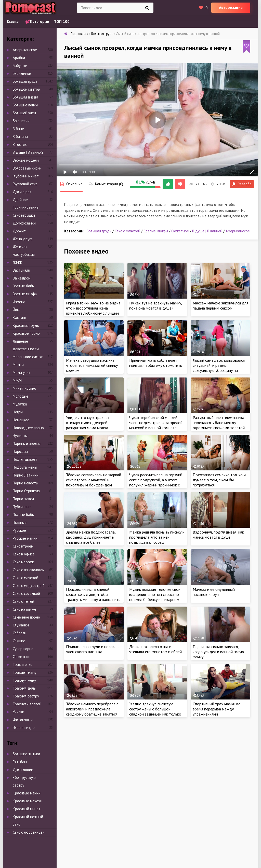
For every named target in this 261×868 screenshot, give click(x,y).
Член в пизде (24, 728)
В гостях (20, 144)
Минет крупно (24, 388)
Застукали (21, 270)
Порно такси (23, 499)
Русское (19, 530)
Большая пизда (25, 97)
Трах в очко (23, 664)
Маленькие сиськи (28, 357)
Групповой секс (25, 184)
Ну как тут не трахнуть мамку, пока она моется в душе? (155, 305)
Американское (238, 231)
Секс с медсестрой (29, 586)
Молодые (21, 396)
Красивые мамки (27, 793)
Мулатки (20, 404)
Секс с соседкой (26, 593)
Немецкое (21, 420)
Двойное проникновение (26, 204)
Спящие (19, 641)
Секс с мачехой (127, 231)
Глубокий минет (26, 176)
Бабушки (20, 66)
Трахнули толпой (27, 704)
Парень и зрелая (27, 444)
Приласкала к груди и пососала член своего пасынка (93, 649)
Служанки (21, 625)
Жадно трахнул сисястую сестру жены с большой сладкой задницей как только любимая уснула (155, 711)
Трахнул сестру (26, 696)
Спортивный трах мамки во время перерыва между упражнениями (217, 709)
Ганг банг (20, 762)
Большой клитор (26, 89)
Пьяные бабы (24, 515)
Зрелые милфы (156, 231)
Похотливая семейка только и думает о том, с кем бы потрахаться (219, 480)
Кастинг (19, 318)
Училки (18, 712)
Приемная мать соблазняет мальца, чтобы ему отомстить (156, 363)
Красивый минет (27, 809)
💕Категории (37, 22)
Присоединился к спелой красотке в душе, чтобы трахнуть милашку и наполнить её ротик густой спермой (93, 597)
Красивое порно (26, 333)
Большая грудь (99, 231)
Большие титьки (26, 754)
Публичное (22, 507)
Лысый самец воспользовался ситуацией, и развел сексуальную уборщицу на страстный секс (219, 368)
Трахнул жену (24, 680)
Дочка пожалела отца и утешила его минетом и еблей (155, 649)
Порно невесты (25, 483)
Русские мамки (25, 538)
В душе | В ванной (207, 231)
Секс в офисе (24, 554)
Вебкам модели (26, 160)
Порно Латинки (26, 475)
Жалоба (242, 184)
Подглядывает (25, 459)
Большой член (24, 113)
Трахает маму (25, 672)
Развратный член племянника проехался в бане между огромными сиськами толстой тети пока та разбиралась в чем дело (219, 428)
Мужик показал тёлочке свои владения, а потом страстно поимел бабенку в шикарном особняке (155, 597)
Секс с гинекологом (29, 570)
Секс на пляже (24, 609)
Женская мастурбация (24, 251)
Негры (18, 412)
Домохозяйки (24, 223)
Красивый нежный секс (28, 821)
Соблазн (19, 633)
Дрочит (19, 231)
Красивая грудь (26, 325)
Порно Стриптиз (26, 491)
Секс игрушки (24, 215)
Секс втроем (23, 546)
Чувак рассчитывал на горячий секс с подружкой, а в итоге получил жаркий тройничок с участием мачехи (156, 482)
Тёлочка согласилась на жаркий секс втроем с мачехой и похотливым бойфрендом (94, 480)
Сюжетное (180, 231)
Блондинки (22, 73)
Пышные (20, 522)
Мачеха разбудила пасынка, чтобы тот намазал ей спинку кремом (92, 365)
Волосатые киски (27, 168)
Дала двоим (23, 770)
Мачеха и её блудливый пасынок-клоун (214, 592)
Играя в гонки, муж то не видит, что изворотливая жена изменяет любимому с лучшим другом (94, 311)
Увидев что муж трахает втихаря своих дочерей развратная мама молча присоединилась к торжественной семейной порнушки (89, 430)
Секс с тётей (23, 601)
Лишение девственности (26, 345)
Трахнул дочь (24, 688)
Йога (17, 310)
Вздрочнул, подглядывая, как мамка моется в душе (218, 535)
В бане (18, 129)
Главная (14, 22)
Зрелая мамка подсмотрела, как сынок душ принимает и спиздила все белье (91, 537)
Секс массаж (23, 562)
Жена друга (23, 239)
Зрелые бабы (24, 286)
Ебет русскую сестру (24, 781)
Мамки (18, 365)
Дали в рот (22, 192)
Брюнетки (21, 121)
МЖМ (17, 380)
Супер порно (23, 649)
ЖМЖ (17, 262)
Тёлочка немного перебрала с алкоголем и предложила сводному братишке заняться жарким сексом (92, 711)
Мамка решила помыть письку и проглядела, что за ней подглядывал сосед (157, 537)
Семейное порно (26, 617)
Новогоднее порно (28, 428)
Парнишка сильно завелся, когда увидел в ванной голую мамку (218, 652)
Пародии (20, 451)
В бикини (20, 137)
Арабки (19, 58)
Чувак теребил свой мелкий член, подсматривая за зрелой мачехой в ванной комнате (156, 423)
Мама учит (22, 373)
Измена (19, 302)
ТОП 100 (62, 22)
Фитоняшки (23, 720)
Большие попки (25, 105)
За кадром (22, 278)
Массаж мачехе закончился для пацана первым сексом (220, 305)
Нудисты (20, 436)
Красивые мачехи (28, 801)
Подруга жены (25, 467)
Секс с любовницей (29, 832)
